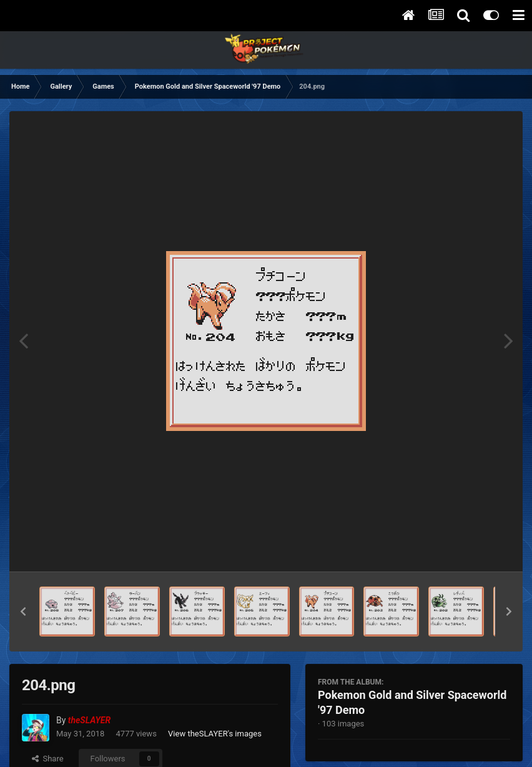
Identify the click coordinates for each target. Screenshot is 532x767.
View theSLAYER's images (215, 734)
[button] (23, 611)
